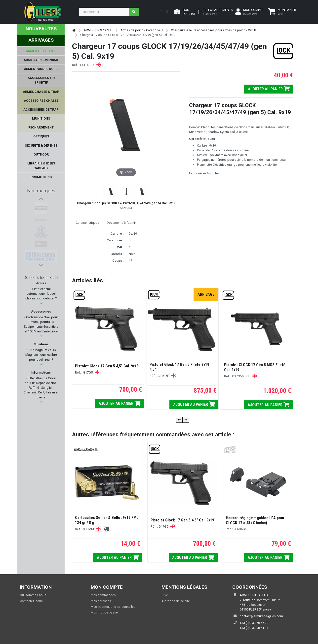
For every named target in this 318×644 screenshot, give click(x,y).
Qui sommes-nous (33, 595)
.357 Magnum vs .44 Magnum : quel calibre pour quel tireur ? (41, 355)
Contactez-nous (31, 601)
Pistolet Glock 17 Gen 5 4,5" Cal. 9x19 (107, 366)
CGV (165, 595)
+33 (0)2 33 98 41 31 (254, 628)
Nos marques (41, 191)
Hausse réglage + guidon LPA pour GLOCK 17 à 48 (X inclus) (255, 520)
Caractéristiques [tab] (87, 223)
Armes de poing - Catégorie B (142, 30)
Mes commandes (103, 595)
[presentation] (179, 420)
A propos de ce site (176, 601)
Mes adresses (101, 601)
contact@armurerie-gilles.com (261, 616)
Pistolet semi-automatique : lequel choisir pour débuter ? (41, 294)
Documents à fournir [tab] (121, 223)
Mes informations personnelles (113, 607)
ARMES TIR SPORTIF (98, 30)
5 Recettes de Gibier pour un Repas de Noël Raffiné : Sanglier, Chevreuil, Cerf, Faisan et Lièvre (41, 388)
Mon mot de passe (104, 612)
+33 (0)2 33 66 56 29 (254, 623)
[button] (41, 303)
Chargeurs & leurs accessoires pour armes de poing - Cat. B (214, 30)
